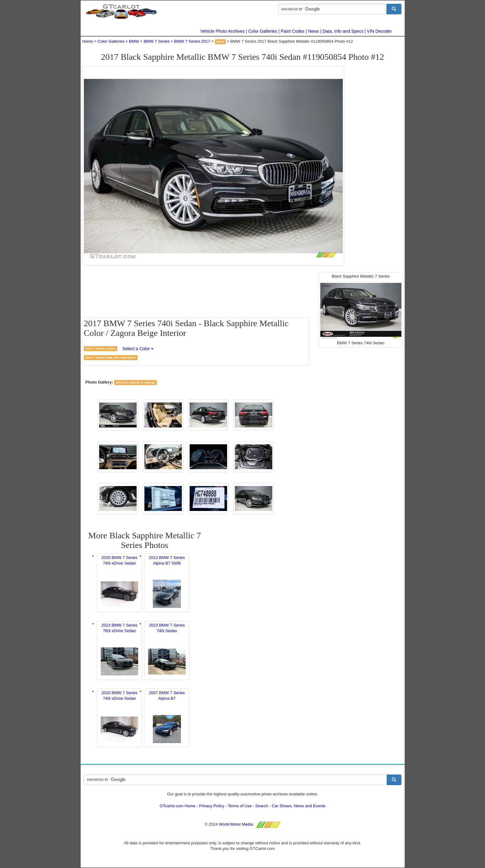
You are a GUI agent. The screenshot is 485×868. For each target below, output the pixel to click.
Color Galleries (263, 31)
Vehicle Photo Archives (222, 31)
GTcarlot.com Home (178, 806)
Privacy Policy (212, 806)
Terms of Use (240, 806)
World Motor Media (236, 824)
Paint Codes (293, 31)
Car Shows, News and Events (298, 806)
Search (262, 806)
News (314, 31)
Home (88, 41)
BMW (134, 41)
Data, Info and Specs (343, 31)
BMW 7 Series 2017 (192, 41)
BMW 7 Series (156, 41)
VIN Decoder (379, 31)
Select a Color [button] (138, 349)
